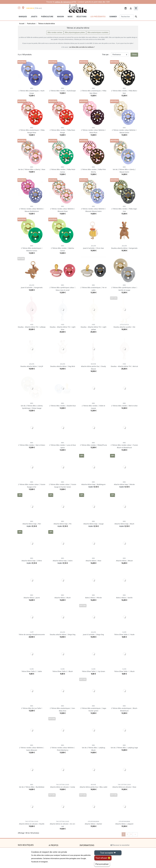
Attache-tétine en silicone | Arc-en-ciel (63, 824)
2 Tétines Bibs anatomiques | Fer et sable (93, 288)
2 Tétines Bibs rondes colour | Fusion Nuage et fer (32, 484)
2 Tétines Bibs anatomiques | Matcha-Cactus (32, 248)
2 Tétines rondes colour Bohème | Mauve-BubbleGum (32, 209)
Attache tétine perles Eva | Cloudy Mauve (93, 366)
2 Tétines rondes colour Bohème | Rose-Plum (93, 130)
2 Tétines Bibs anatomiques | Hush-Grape (32, 91)
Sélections (81, 17)
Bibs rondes (55, 33)
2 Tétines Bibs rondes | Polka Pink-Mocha (93, 170)
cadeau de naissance (63, 2)
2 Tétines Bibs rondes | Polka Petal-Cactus (63, 170)
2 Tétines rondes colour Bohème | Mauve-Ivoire (124, 130)
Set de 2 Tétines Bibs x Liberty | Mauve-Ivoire (124, 170)
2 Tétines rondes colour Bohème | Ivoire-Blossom (32, 748)
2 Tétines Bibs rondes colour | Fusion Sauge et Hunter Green (63, 484)
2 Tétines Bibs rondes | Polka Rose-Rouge (63, 130)
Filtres (134, 55)
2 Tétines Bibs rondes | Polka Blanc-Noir (124, 91)
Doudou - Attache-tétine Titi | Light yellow (93, 327)
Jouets (34, 17)
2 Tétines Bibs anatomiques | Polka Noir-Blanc (93, 91)
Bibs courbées (98, 33)
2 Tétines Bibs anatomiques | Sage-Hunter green (93, 708)
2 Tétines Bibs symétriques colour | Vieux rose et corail (63, 288)
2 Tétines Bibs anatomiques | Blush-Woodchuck (124, 708)
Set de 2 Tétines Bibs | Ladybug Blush (93, 748)
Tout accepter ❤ (108, 853)
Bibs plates (75, 33)
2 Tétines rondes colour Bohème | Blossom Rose (63, 209)
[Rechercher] (127, 17)
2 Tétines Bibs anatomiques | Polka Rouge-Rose (32, 130)
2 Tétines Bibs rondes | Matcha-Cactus (63, 248)
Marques (23, 17)
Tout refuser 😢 (103, 858)
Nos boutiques (26, 845)
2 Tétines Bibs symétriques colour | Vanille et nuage (124, 288)
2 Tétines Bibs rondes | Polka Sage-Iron (124, 209)
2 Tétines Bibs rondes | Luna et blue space (63, 445)
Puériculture (47, 17)
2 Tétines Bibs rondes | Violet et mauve (93, 406)
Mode (70, 17)
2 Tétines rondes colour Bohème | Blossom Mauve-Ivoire (93, 209)
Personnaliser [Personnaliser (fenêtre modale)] (102, 864)
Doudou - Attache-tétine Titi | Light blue (63, 327)
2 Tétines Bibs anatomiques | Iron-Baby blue (63, 708)
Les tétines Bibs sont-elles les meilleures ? (82, 47)
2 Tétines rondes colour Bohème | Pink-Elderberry (63, 748)
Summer (113, 17)
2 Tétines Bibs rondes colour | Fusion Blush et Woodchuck (124, 445)
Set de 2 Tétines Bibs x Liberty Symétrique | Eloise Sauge (32, 406)
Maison (60, 17)
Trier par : (106, 55)
